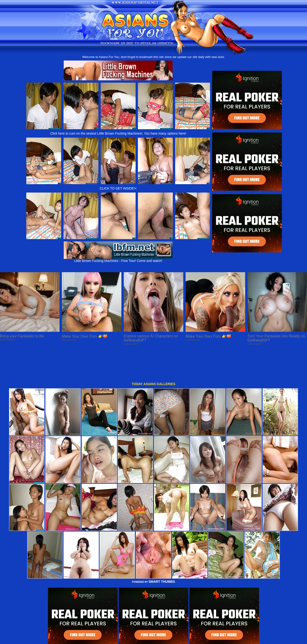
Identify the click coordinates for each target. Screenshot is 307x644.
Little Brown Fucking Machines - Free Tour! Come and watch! (118, 259)
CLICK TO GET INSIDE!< (118, 188)
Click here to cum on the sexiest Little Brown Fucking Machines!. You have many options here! (118, 133)
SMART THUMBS (162, 553)
